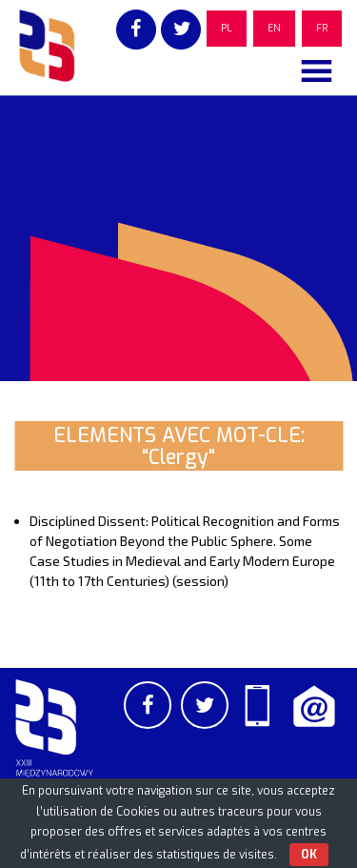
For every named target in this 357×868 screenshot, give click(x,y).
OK (309, 855)
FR (322, 28)
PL (227, 28)
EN (274, 28)
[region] (178, 238)
